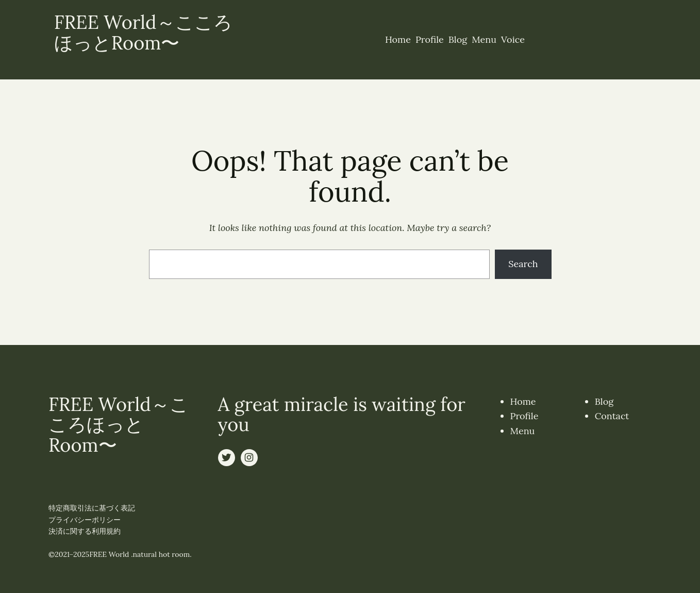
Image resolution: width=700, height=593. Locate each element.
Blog (604, 401)
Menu (523, 431)
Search (523, 264)
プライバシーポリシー (85, 520)
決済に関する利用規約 (85, 531)
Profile (524, 416)
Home (523, 401)
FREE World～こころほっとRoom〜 (143, 32)
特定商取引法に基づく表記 (92, 508)
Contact (612, 416)
